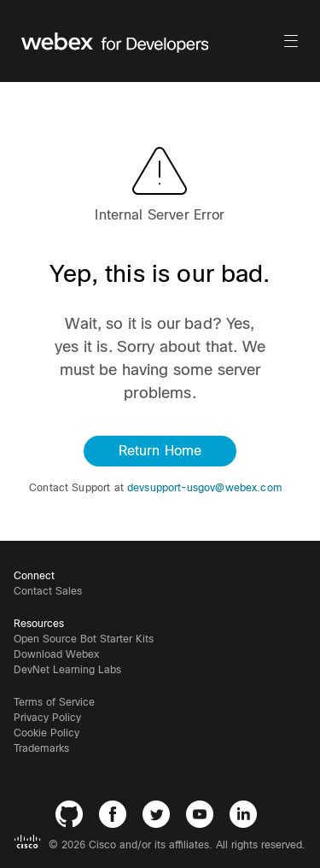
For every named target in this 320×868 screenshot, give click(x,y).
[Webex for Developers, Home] (151, 41)
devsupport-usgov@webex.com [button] (205, 488)
